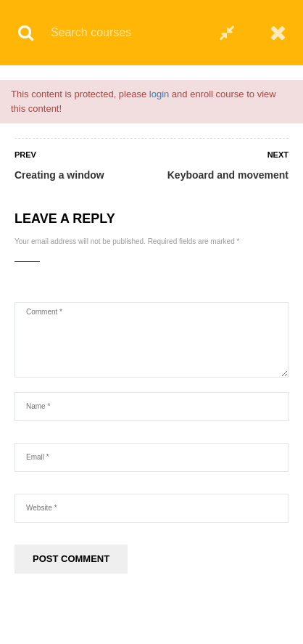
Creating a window (59, 175)
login (159, 94)
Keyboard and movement (228, 175)
